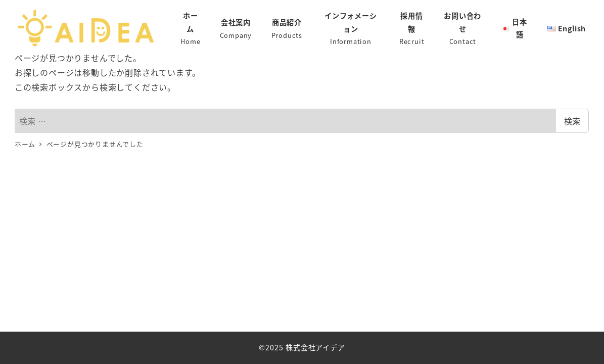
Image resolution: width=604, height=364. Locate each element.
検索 (572, 121)
